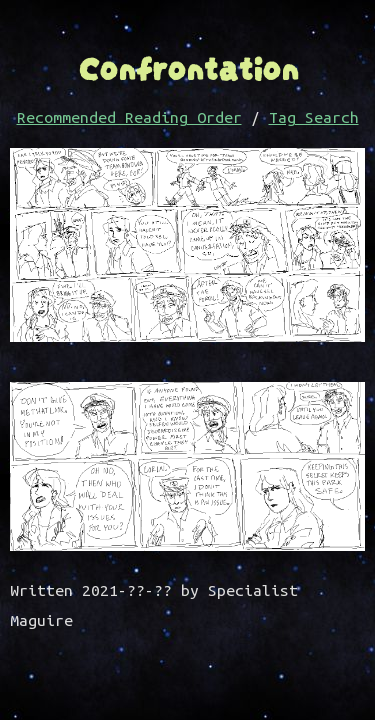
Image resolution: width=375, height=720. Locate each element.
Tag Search (314, 117)
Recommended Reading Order (129, 117)
